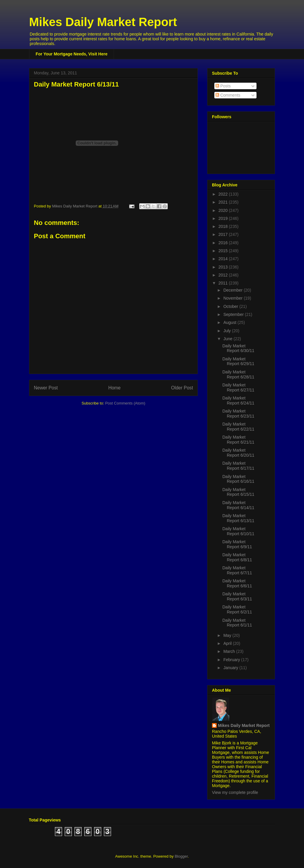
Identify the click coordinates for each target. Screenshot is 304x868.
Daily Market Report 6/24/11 (238, 401)
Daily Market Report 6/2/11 (237, 609)
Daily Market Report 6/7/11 (237, 570)
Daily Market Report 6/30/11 (238, 348)
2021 (224, 202)
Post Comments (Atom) (125, 403)
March (230, 651)
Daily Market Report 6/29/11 (238, 361)
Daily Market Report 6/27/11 (238, 387)
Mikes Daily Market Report (103, 22)
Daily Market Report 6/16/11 (238, 479)
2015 (224, 251)
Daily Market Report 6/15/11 (238, 492)
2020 (224, 210)
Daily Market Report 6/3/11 (237, 596)
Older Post (182, 388)
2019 (224, 218)
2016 (224, 243)
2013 (224, 267)
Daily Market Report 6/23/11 (238, 414)
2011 (224, 283)
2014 (224, 259)
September (234, 314)
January (231, 668)
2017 (224, 234)
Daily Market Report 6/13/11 (238, 518)
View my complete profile (235, 792)
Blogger (181, 856)
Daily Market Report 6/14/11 (238, 505)
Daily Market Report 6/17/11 (238, 466)
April (228, 643)
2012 (224, 275)
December (233, 290)
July (228, 331)
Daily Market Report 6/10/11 (238, 531)
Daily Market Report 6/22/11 (238, 427)
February (232, 660)
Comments (228, 95)
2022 (224, 194)
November (233, 298)
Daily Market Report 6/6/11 (237, 583)
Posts (223, 86)
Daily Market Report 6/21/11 (238, 440)
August (230, 322)
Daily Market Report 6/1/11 (237, 623)
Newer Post (46, 388)
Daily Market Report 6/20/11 (238, 453)
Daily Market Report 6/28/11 (238, 374)
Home (115, 388)
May (228, 635)
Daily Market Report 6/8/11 (237, 557)
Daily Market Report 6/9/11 (237, 544)
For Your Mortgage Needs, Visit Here (72, 54)
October (231, 306)
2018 (224, 226)
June (228, 339)
